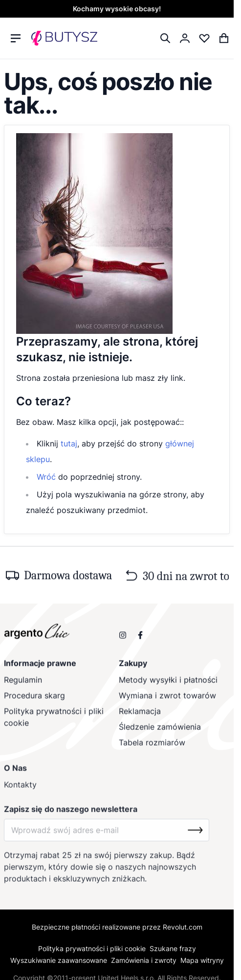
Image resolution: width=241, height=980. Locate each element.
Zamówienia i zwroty (144, 960)
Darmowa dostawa (68, 578)
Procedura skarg (34, 699)
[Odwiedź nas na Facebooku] (140, 638)
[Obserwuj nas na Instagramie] (123, 638)
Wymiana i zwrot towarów (167, 699)
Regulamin (23, 683)
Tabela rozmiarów (152, 746)
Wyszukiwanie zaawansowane (59, 960)
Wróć (46, 477)
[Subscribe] (195, 835)
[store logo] (64, 38)
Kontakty (20, 790)
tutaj (69, 443)
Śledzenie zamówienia (160, 730)
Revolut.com (183, 927)
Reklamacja (140, 715)
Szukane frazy (173, 948)
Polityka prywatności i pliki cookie (54, 721)
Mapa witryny (202, 960)
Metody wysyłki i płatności (168, 683)
